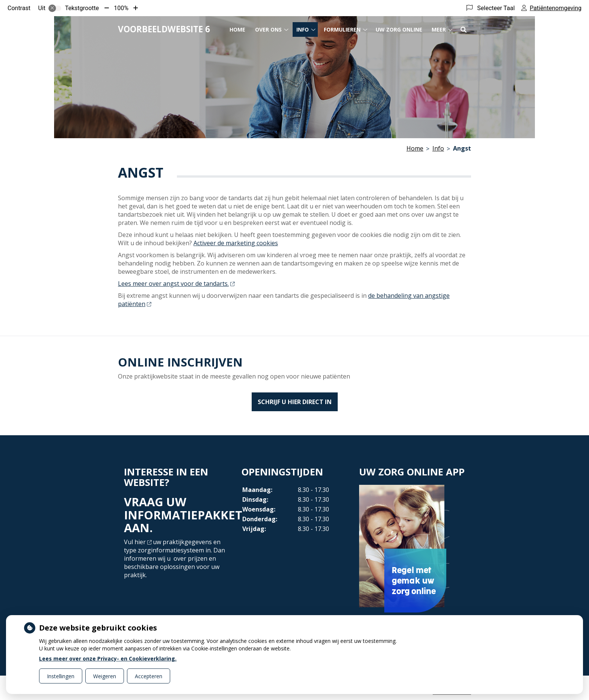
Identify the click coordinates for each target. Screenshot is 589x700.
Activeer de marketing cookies (236, 243)
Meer (439, 29)
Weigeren (105, 676)
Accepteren (149, 676)
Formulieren (342, 29)
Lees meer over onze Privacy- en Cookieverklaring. (108, 659)
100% (121, 8)
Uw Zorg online (399, 29)
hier (143, 542)
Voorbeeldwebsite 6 (164, 29)
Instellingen (61, 676)
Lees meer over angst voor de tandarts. (176, 284)
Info (303, 29)
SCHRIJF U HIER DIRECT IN (295, 402)
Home (237, 29)
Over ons (268, 29)
